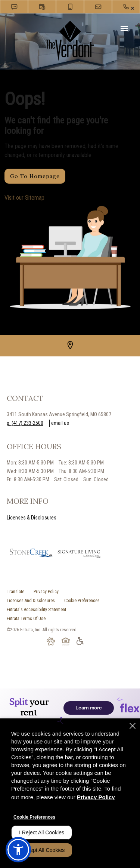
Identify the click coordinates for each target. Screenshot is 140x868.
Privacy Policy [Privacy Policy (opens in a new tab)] (46, 592)
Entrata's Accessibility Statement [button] (36, 610)
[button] (14, 7)
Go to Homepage (35, 176)
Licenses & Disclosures (32, 518)
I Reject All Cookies (42, 832)
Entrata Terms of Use (26, 619)
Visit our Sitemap (24, 198)
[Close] (133, 726)
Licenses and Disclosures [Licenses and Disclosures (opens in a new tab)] (31, 601)
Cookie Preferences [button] (82, 601)
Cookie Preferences (34, 817)
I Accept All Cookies (42, 850)
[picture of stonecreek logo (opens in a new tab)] (31, 554)
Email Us (60, 423)
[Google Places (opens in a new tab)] (70, 345)
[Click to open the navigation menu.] (124, 29)
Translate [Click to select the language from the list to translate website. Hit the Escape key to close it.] (15, 592)
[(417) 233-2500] (126, 7)
